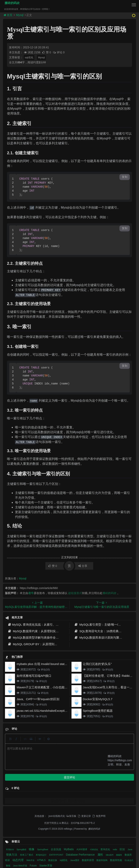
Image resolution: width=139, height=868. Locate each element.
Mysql (20, 15)
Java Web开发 (20, 792)
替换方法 (12, 781)
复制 (125, 177)
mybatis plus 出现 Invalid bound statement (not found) (52, 664)
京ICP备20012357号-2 (83, 750)
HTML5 (42, 787)
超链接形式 (75, 593)
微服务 (119, 781)
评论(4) (43, 693)
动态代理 (18, 786)
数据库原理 (88, 787)
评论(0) (107, 670)
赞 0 (47, 52)
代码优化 (94, 776)
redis (115, 776)
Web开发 (31, 787)
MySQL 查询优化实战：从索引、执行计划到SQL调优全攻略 (50, 625)
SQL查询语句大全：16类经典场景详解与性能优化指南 (45, 834)
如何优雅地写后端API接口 (34, 676)
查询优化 (106, 776)
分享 (83, 566)
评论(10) (43, 670)
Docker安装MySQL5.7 (98, 699)
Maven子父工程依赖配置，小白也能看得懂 (45, 687)
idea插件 (110, 781)
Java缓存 (75, 787)
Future (34, 792)
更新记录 (84, 743)
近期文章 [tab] (78, 804)
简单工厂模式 (27, 781)
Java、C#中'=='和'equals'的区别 (38, 699)
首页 (8, 15)
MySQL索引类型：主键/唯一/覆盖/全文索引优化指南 (44, 819)
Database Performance (81, 781)
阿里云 (55, 750)
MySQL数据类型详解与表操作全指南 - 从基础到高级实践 (48, 638)
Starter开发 (46, 792)
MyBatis (69, 776)
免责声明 (99, 743)
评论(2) (41, 681)
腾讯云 (65, 750)
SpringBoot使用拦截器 (98, 711)
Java (130, 776)
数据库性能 (116, 787)
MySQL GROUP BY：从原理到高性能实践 (38, 644)
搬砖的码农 (11, 3)
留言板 (71, 743)
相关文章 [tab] (14, 803)
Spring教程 (22, 776)
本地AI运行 (41, 781)
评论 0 (59, 52)
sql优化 (29, 57)
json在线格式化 (57, 743)
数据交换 (53, 787)
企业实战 (56, 776)
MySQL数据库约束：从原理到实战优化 (36, 631)
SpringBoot (43, 776)
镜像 (32, 776)
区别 (123, 776)
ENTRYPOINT (57, 781)
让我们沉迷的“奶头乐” (97, 664)
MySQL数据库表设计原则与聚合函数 (101, 638)
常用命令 (10, 776)
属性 (101, 781)
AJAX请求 (82, 776)
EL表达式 (129, 787)
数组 (8, 792)
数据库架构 (102, 787)
